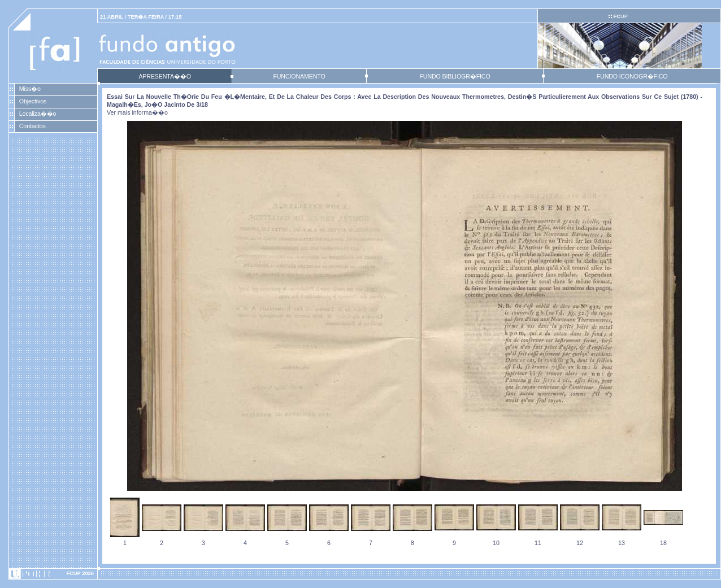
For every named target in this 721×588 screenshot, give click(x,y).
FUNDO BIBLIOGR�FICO (455, 76)
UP (620, 16)
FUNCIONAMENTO (299, 76)
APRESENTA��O (164, 76)
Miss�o (30, 89)
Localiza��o (38, 114)
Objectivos (33, 101)
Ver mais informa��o (137, 112)
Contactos (32, 126)
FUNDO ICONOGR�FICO (632, 76)
